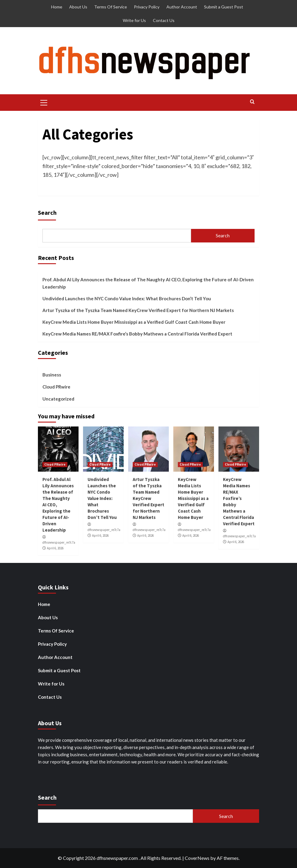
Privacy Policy (147, 7)
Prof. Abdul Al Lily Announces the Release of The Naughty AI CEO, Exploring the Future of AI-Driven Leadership (148, 283)
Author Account (182, 7)
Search (47, 212)
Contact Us (164, 20)
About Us (78, 7)
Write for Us (134, 20)
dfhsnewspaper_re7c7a (59, 542)
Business (52, 375)
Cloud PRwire (56, 387)
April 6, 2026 (55, 548)
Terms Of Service (111, 7)
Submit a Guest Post (224, 7)
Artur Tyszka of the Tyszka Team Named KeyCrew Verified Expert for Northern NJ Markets (138, 310)
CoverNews (197, 858)
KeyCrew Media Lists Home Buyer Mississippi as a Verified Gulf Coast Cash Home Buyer (134, 322)
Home (57, 7)
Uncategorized (58, 399)
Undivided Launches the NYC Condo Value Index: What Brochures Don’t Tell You (127, 298)
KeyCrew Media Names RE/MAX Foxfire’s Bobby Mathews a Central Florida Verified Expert (137, 334)
